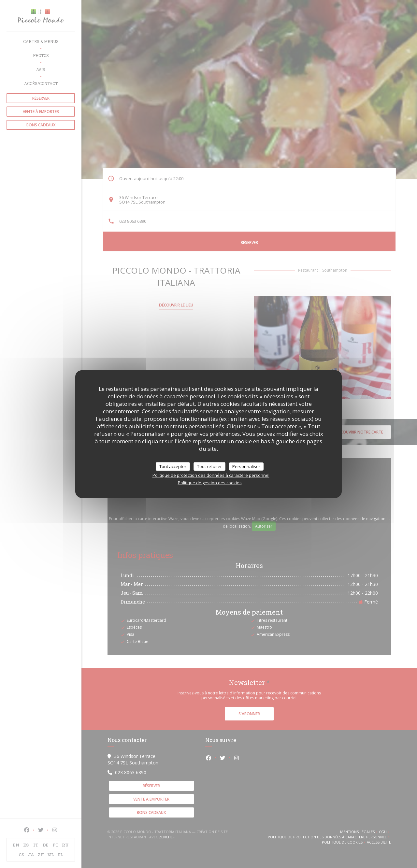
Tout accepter (173, 466)
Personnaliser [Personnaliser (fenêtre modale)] (246, 466)
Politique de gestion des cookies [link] (210, 483)
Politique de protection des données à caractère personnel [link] (211, 475)
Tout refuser (209, 466)
